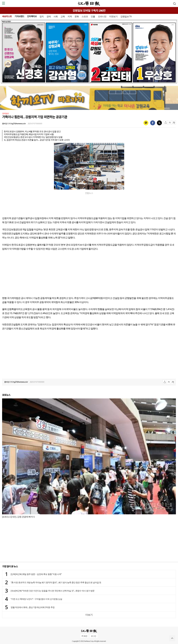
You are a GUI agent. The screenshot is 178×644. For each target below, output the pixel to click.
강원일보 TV (126, 16)
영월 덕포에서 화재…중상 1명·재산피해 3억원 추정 (33, 607)
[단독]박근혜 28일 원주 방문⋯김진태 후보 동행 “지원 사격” (36, 574)
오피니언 (102, 16)
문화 (77, 16)
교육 (63, 16)
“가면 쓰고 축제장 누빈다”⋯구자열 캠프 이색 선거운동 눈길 (36, 599)
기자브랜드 (19, 16)
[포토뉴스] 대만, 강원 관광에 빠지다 (18, 517)
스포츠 (85, 16)
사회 (56, 16)
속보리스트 (7, 16)
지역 (70, 16)
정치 (42, 16)
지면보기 (113, 16)
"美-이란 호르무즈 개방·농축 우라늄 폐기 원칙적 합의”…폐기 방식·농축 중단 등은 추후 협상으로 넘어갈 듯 (56, 582)
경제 (49, 16)
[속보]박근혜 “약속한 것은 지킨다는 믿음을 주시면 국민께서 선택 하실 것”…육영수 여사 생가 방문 (53, 591)
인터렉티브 (32, 16)
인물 (93, 16)
